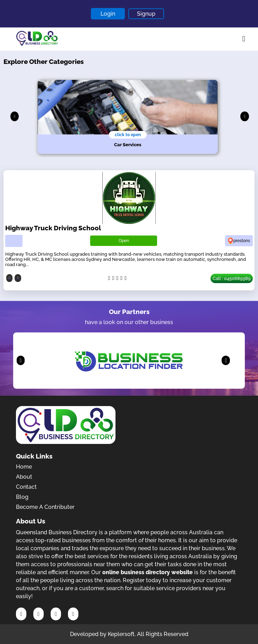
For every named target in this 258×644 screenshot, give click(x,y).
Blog (22, 497)
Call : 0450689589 (232, 278)
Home (24, 467)
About (24, 477)
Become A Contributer (45, 507)
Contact (26, 487)
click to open (128, 135)
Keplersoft (121, 634)
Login (108, 14)
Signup (146, 14)
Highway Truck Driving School (53, 228)
